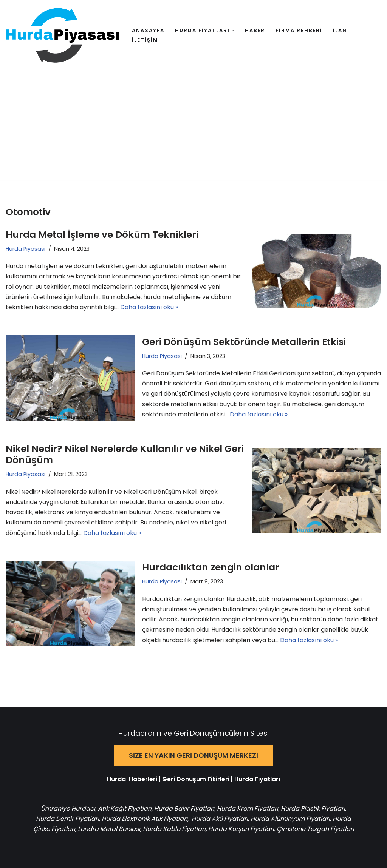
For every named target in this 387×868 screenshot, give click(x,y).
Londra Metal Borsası (109, 829)
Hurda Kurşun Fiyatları (241, 829)
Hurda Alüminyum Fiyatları (289, 819)
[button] (233, 31)
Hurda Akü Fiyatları (220, 819)
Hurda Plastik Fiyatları (313, 809)
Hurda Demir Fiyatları (67, 819)
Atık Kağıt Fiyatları (125, 809)
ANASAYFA (148, 30)
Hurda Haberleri (132, 779)
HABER (255, 30)
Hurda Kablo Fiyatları (174, 829)
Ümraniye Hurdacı (68, 809)
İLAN (340, 30)
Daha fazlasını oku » (149, 307)
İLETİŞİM (145, 40)
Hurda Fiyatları (257, 779)
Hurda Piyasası (26, 249)
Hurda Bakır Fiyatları (184, 809)
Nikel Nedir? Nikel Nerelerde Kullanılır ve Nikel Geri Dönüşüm (125, 454)
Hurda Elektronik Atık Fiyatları (145, 819)
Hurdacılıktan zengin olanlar (211, 567)
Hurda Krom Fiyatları (248, 809)
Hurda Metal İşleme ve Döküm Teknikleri (102, 235)
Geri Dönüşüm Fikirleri (196, 779)
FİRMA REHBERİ (299, 30)
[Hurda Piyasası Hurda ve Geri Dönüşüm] (62, 35)
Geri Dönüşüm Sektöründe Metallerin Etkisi (244, 342)
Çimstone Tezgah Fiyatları (315, 829)
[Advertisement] (193, 127)
